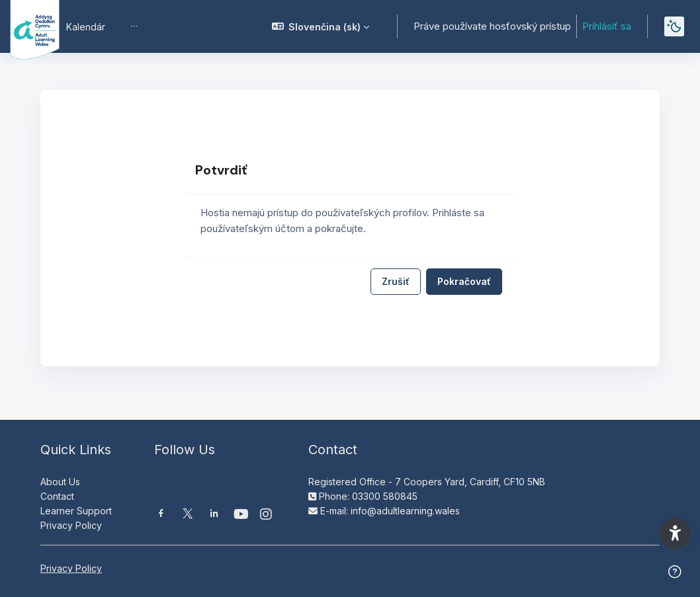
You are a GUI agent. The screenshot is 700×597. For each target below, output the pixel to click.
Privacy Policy (71, 525)
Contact (57, 496)
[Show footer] (675, 572)
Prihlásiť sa (607, 26)
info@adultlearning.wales (405, 511)
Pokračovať (464, 281)
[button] (321, 26)
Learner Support (76, 511)
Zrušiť (396, 281)
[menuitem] (134, 26)
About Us (60, 482)
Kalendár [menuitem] (86, 27)
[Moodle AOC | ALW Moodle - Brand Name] (25, 26)
